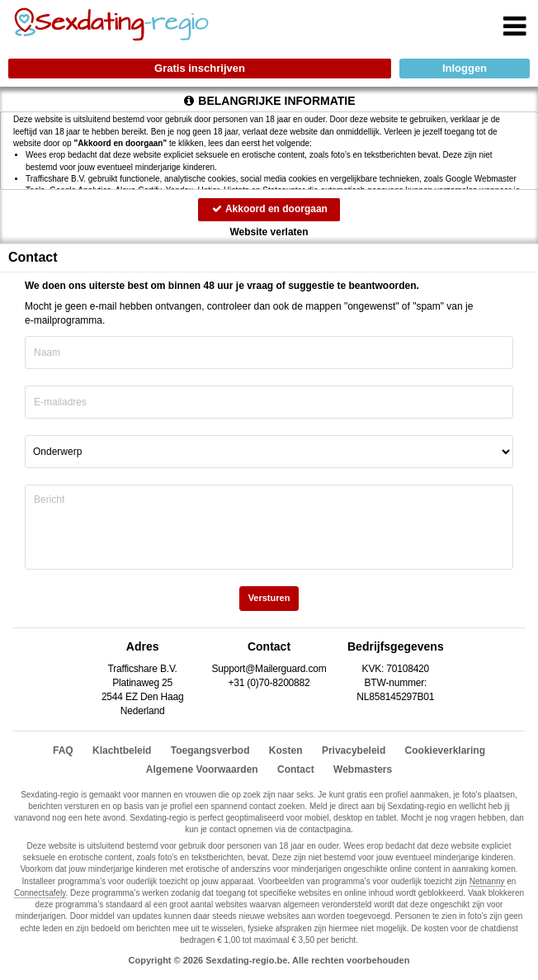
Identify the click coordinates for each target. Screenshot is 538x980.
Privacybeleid (354, 750)
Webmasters (363, 769)
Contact (296, 769)
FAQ (63, 750)
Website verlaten (269, 232)
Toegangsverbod (210, 750)
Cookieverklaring (445, 750)
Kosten (286, 750)
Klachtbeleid (122, 750)
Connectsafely (40, 893)
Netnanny (487, 881)
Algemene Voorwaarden (202, 769)
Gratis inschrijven (200, 68)
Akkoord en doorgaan (269, 209)
